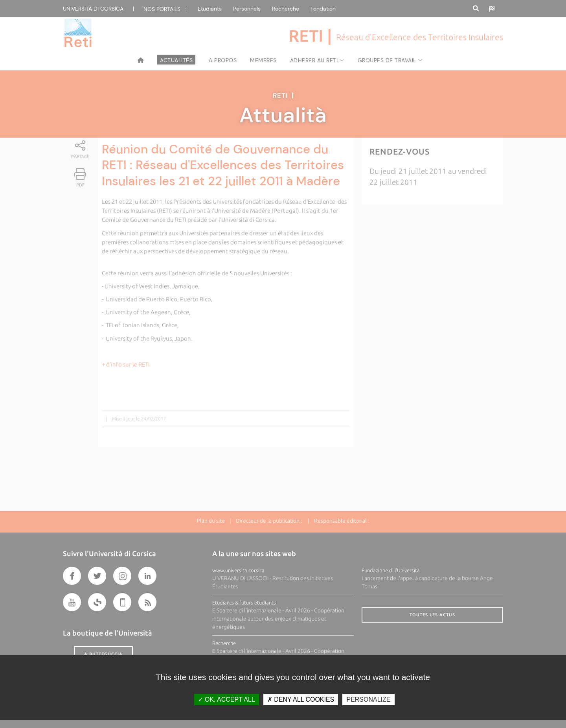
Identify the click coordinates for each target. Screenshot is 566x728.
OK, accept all (227, 699)
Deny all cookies (301, 699)
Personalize (368, 699)
